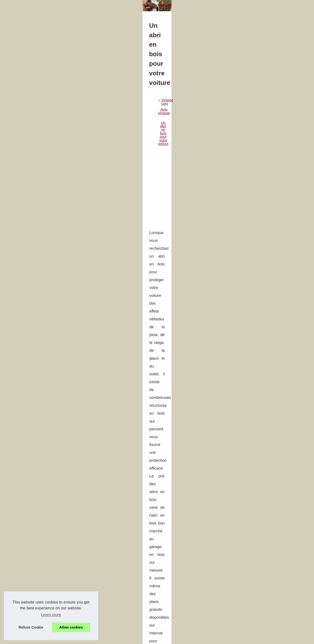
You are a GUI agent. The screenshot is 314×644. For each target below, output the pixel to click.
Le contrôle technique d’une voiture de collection (88, 615)
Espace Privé (125, 639)
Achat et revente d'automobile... (262, 169)
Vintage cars (34, 149)
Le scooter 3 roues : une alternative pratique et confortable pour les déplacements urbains (121, 573)
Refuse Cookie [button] (31, 627)
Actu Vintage (58, 149)
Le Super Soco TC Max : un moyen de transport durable (94, 564)
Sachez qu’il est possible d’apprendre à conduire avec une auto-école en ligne (112, 606)
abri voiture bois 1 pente (39, 303)
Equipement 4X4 (250, 255)
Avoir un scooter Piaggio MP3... (261, 207)
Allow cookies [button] (71, 627)
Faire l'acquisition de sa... (257, 244)
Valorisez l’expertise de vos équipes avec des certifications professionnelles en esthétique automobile (121, 546)
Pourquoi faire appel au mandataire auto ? (57, 518)
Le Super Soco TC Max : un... (260, 217)
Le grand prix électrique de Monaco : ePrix (84, 623)
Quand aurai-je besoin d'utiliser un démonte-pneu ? (196, 518)
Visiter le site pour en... (255, 292)
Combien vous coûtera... (256, 341)
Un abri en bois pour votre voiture (99, 149)
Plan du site (246, 136)
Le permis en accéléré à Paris (74, 581)
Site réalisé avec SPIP (99, 639)
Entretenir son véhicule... (256, 329)
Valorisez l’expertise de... (256, 196)
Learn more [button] (51, 615)
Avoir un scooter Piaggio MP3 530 (77, 556)
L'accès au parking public (256, 158)
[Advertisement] (120, 190)
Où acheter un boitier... (255, 266)
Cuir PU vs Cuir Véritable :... (259, 319)
